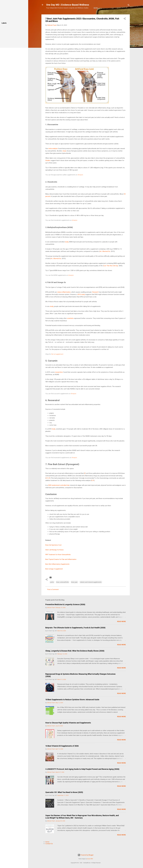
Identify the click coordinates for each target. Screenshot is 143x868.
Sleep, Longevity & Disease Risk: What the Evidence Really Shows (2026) (75, 657)
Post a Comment (53, 596)
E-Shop (70, 14)
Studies (48, 167)
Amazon (80, 181)
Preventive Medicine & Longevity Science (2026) (65, 611)
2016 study (81, 301)
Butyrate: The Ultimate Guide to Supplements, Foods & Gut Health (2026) (75, 634)
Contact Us (49, 850)
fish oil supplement (57, 360)
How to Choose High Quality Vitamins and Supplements (68, 729)
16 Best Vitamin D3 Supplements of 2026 (62, 752)
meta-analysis (53, 155)
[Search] (129, 5)
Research (95, 298)
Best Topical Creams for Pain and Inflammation (61, 566)
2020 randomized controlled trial (59, 491)
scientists (70, 324)
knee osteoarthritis (63, 588)
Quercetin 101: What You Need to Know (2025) (64, 798)
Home (50, 14)
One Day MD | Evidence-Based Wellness (68, 5)
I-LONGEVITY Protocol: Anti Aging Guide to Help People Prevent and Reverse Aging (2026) (82, 775)
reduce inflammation (64, 298)
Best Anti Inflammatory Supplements (57, 570)
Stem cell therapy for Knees (54, 556)
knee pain (74, 588)
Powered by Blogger (86, 855)
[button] (125, 25)
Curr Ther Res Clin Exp (111, 272)
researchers (59, 378)
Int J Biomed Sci (105, 258)
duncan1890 (90, 859)
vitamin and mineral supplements (91, 588)
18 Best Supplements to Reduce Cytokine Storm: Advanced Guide (72, 706)
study (64, 157)
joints (52, 588)
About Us (59, 14)
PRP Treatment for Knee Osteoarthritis (58, 561)
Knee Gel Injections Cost (53, 551)
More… (79, 14)
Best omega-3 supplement (54, 575)
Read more (122, 628)
